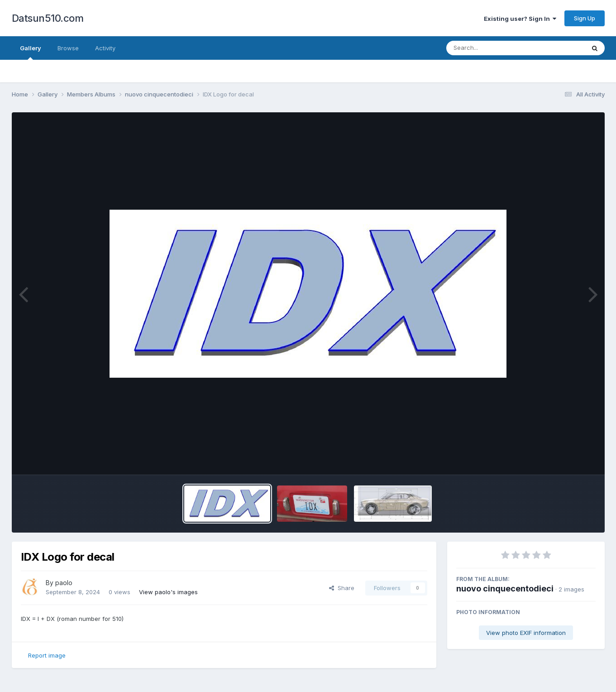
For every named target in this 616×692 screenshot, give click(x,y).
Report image (47, 655)
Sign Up (585, 18)
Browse (68, 48)
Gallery (31, 52)
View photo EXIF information (526, 633)
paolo (64, 583)
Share (342, 588)
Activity (105, 48)
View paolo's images (168, 592)
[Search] (491, 48)
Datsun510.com (48, 18)
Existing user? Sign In (520, 19)
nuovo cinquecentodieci (505, 589)
